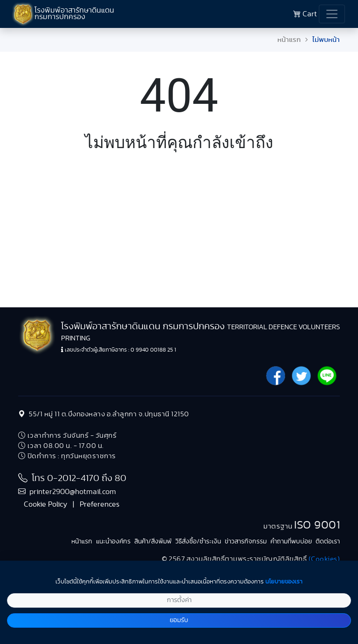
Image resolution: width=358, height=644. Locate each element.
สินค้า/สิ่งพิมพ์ (153, 542)
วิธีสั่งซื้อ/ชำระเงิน (198, 542)
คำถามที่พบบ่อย (291, 542)
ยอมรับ (179, 620)
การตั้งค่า (179, 600)
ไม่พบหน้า (326, 40)
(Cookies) (324, 559)
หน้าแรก (289, 40)
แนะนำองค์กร (113, 542)
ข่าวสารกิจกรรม (246, 542)
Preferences (100, 504)
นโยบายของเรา (284, 582)
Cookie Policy (45, 504)
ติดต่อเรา (328, 542)
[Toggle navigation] (332, 14)
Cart (305, 14)
